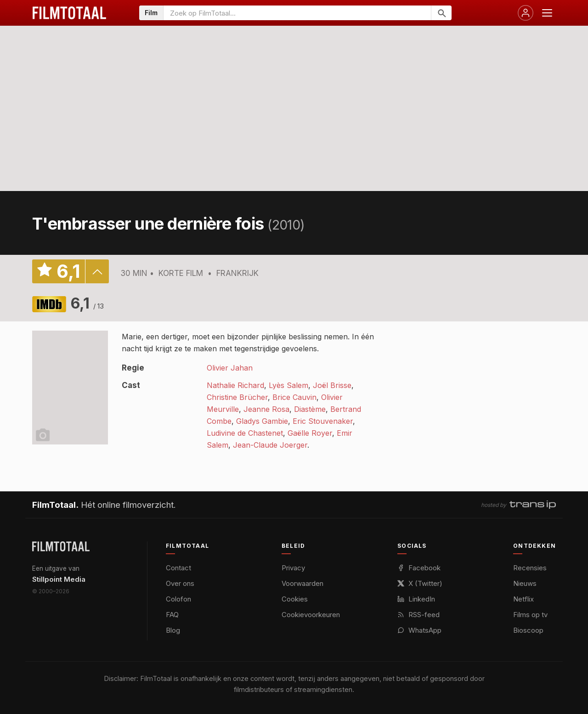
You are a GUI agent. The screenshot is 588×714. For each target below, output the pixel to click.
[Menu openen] (547, 13)
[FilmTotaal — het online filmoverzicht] (61, 546)
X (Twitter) (420, 583)
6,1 (87, 303)
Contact (178, 568)
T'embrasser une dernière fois (148, 224)
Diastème (310, 409)
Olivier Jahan (230, 368)
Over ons (180, 583)
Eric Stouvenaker (323, 421)
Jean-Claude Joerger (270, 445)
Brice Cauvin (294, 397)
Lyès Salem (288, 385)
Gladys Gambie (262, 421)
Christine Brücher (237, 397)
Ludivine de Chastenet (245, 433)
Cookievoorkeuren (311, 615)
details (97, 271)
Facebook (419, 568)
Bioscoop (528, 630)
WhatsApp (419, 630)
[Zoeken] (441, 13)
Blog (173, 630)
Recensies (530, 568)
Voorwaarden (302, 583)
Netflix (523, 599)
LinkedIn (416, 599)
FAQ (172, 615)
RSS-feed (418, 615)
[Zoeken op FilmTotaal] (297, 13)
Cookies (295, 599)
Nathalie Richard (235, 385)
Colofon (178, 599)
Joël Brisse (332, 385)
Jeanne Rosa (266, 409)
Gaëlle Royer (310, 433)
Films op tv (530, 615)
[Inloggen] (526, 13)
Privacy (293, 568)
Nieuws (525, 583)
